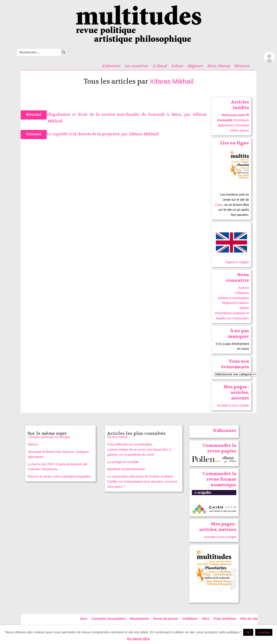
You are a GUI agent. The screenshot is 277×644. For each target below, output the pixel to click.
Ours (84, 619)
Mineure (242, 66)
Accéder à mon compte (233, 405)
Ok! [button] (248, 632)
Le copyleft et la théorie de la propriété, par (88, 134)
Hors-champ (219, 66)
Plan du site (249, 619)
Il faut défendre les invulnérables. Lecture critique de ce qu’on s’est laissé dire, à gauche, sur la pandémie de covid (139, 450)
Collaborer (242, 293)
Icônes (177, 66)
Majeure (195, 66)
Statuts (244, 308)
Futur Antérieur (225, 619)
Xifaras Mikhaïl (172, 81)
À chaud (160, 66)
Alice (206, 619)
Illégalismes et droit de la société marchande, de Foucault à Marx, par (120, 114)
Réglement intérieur (235, 303)
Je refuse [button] (264, 632)
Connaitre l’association (109, 619)
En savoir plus (139, 639)
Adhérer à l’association (233, 298)
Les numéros (136, 66)
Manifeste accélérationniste (126, 469)
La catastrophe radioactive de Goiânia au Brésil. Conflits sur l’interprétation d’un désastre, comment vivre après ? (142, 482)
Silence (33, 444)
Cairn (219, 205)
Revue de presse (166, 619)
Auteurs (244, 288)
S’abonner (111, 66)
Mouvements (140, 619)
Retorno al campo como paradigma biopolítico (59, 476)
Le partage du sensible (123, 462)
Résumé (34, 114)
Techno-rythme (117, 437)
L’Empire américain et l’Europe (49, 437)
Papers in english (237, 262)
